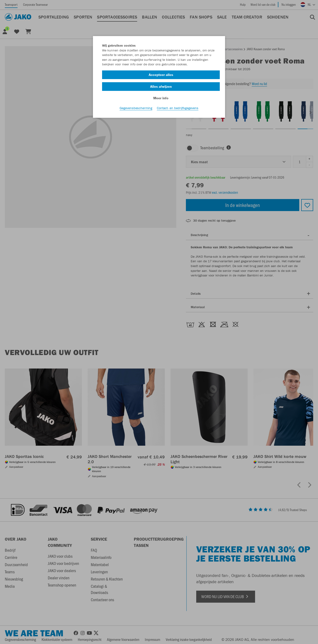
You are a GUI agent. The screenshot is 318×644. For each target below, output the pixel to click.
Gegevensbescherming (136, 111)
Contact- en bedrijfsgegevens (178, 111)
